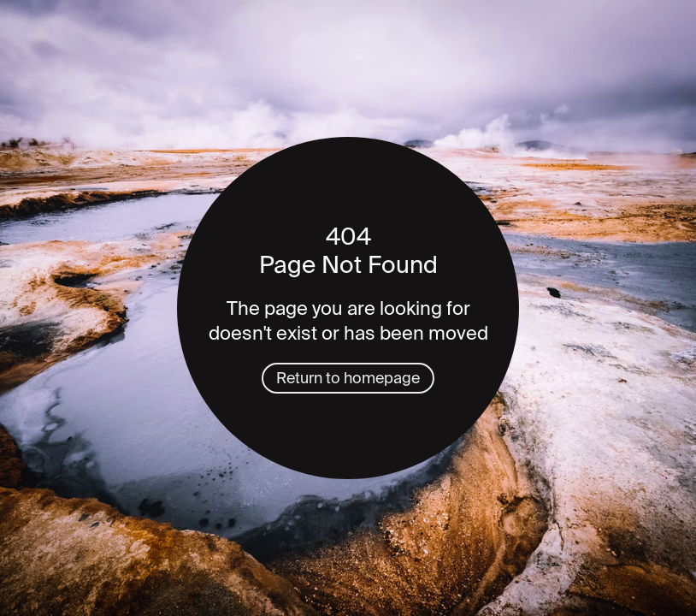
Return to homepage (348, 378)
